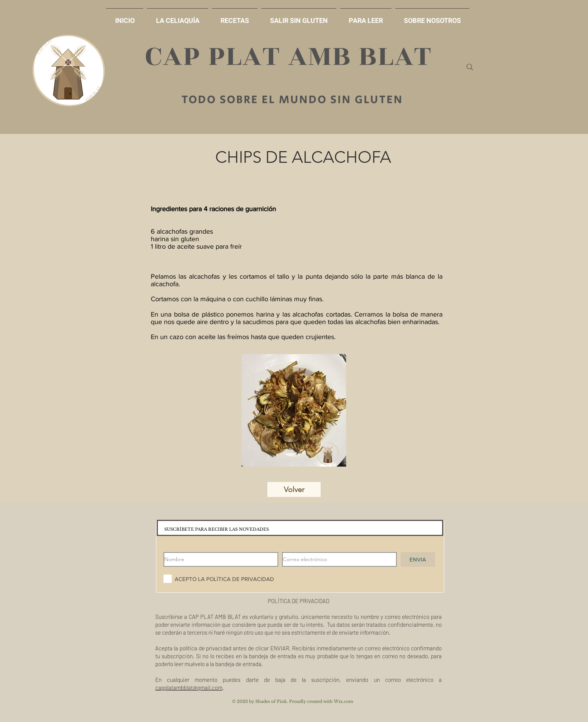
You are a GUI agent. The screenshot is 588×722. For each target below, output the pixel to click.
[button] (299, 17)
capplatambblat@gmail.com (189, 687)
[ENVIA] (418, 559)
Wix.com (343, 701)
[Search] (470, 67)
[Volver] (294, 489)
